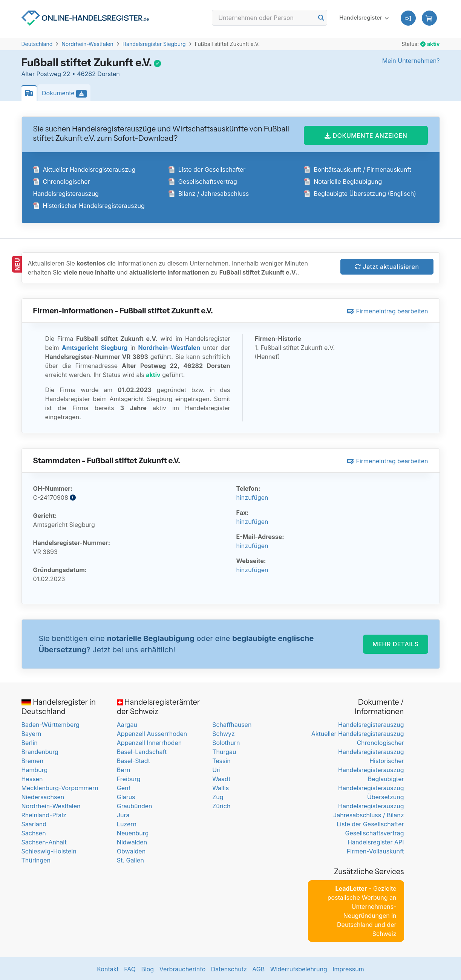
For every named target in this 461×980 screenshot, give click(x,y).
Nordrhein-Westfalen (87, 44)
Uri (216, 769)
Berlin (30, 742)
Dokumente (66, 93)
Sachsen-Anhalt (44, 841)
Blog (147, 968)
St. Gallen (130, 859)
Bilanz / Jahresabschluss (209, 192)
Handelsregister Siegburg (154, 44)
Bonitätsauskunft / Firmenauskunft (358, 168)
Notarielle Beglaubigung (343, 180)
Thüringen (36, 859)
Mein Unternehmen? (411, 61)
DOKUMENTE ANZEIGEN (366, 134)
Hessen (32, 778)
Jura (123, 814)
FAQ (130, 968)
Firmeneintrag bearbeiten (387, 310)
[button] (429, 19)
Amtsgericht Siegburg (95, 347)
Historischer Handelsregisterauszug (89, 205)
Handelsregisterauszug (371, 724)
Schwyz (224, 733)
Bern (124, 769)
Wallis (221, 787)
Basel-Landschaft (142, 751)
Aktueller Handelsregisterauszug (84, 168)
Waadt (221, 778)
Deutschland (37, 44)
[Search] (270, 19)
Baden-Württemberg (51, 724)
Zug (218, 796)
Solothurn (226, 742)
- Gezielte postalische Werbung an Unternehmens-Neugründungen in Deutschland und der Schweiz (362, 910)
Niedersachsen (43, 796)
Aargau (127, 724)
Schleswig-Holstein (49, 850)
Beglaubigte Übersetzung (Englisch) (360, 192)
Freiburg (129, 778)
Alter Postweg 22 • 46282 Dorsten (71, 74)
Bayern (31, 733)
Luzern (127, 823)
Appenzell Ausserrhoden (152, 733)
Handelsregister (361, 19)
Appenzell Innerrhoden (149, 742)
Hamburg (35, 769)
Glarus (126, 796)
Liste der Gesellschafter (207, 168)
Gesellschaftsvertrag (203, 180)
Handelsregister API (376, 841)
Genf (124, 787)
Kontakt (108, 968)
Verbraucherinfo (183, 968)
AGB (258, 968)
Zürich (221, 805)
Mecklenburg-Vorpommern (60, 787)
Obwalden (131, 850)
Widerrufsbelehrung (299, 968)
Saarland (34, 823)
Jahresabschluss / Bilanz (368, 814)
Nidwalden (132, 841)
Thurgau (224, 751)
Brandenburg (40, 751)
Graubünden (135, 805)
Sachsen (34, 832)
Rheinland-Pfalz (44, 814)
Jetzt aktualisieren (387, 266)
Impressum (348, 968)
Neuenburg (133, 832)
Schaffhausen (232, 724)
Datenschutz (229, 968)
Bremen (32, 760)
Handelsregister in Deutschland (59, 706)
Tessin (221, 760)
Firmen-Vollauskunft (375, 850)
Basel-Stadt (133, 760)
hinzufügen (252, 496)
